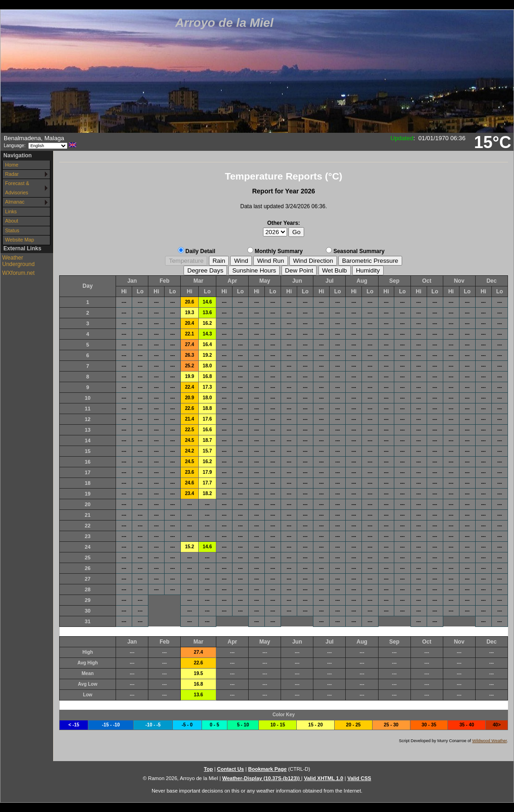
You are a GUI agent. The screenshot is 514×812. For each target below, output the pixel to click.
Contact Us (230, 769)
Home (12, 165)
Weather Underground (18, 261)
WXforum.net (18, 273)
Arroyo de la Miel (224, 23)
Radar (12, 174)
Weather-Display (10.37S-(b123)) (262, 778)
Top (208, 769)
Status (12, 230)
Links (11, 211)
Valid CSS (359, 778)
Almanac (15, 202)
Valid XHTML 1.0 (323, 778)
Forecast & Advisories (17, 188)
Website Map (20, 240)
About (12, 221)
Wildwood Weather (490, 741)
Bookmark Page (267, 769)
